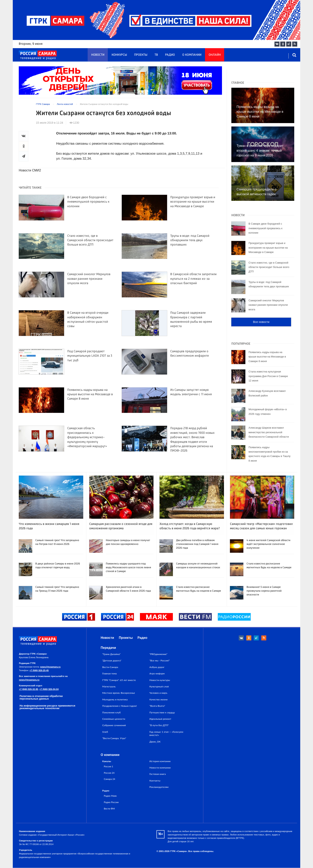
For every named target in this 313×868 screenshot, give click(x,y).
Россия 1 (108, 766)
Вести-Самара (110, 667)
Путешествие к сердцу (162, 712)
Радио (170, 55)
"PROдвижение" (158, 654)
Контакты (155, 781)
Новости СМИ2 (30, 170)
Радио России (111, 802)
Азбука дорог (157, 667)
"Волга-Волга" (157, 706)
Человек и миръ (158, 693)
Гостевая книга (158, 774)
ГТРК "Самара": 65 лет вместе (119, 680)
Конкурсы (119, 55)
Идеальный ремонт (160, 719)
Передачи (108, 648)
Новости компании (160, 768)
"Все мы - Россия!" (160, 661)
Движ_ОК (155, 742)
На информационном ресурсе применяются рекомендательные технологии (47, 707)
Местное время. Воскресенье (119, 693)
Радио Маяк (110, 796)
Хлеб (105, 732)
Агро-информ (157, 674)
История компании (160, 761)
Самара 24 (109, 779)
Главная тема (109, 674)
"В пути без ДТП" (159, 725)
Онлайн (215, 55)
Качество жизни (159, 699)
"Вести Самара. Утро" (114, 738)
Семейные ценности (114, 719)
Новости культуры (160, 680)
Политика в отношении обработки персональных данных (41, 698)
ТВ (156, 55)
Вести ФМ (109, 808)
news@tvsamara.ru (50, 667)
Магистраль (109, 687)
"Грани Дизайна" (111, 654)
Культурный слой (159, 687)
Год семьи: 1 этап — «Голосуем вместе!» (166, 733)
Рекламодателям (159, 787)
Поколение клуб (111, 712)
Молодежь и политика (115, 699)
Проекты (141, 55)
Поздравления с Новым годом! (119, 706)
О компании (192, 55)
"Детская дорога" (112, 661)
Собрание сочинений (114, 725)
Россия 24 (109, 773)
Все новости (261, 322)
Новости (98, 55)
